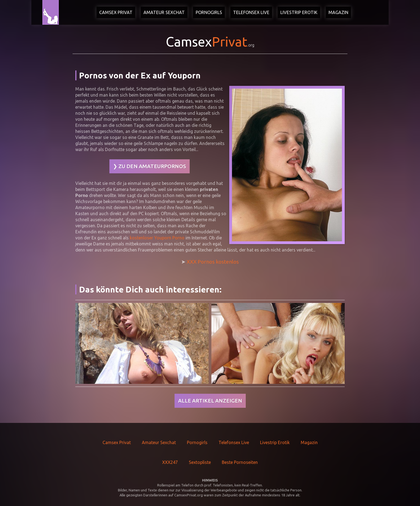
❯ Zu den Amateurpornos (150, 166)
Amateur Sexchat (164, 12)
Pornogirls (209, 12)
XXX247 (170, 462)
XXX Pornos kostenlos (213, 262)
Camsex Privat (116, 12)
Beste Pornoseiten (240, 462)
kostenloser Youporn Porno (157, 238)
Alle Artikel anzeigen (210, 401)
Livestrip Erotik (299, 12)
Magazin (338, 12)
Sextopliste (200, 462)
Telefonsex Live (251, 12)
